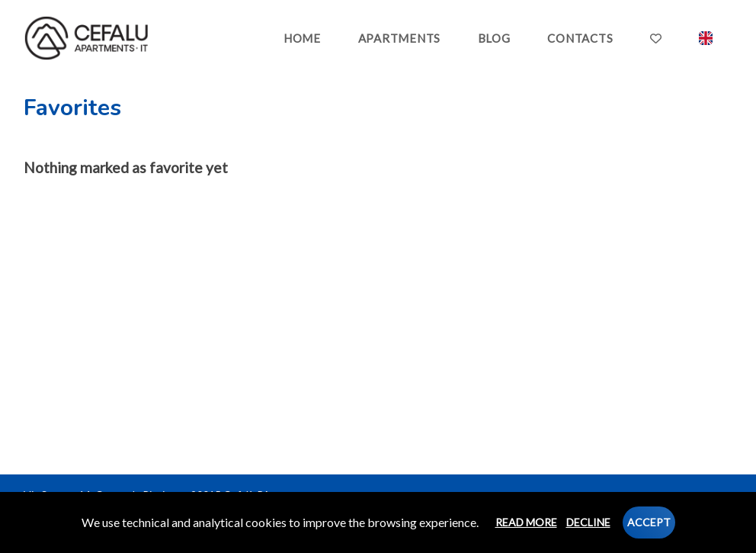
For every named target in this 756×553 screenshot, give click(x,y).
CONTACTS (580, 38)
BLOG (494, 38)
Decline (588, 522)
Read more (526, 522)
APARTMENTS (400, 38)
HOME (302, 38)
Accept (649, 522)
